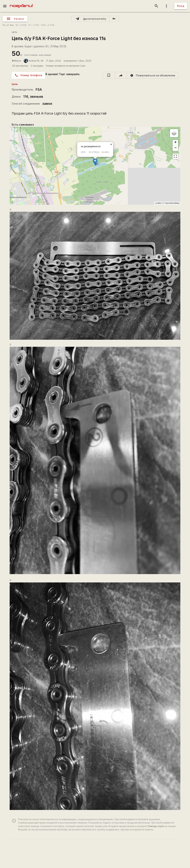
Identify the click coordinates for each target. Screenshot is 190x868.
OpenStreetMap (172, 203)
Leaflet (158, 203)
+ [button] (175, 143)
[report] (153, 75)
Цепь (14, 32)
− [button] (175, 148)
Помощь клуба (156, 826)
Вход (181, 6)
